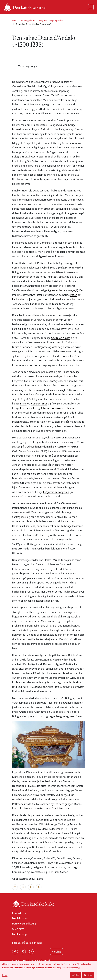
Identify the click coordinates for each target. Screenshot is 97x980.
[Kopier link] (23, 887)
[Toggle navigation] (91, 7)
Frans (23, 403)
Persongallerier (28, 20)
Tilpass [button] (5, 975)
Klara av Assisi (39, 403)
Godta (88, 975)
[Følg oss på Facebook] (15, 952)
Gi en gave (18, 929)
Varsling (57, 951)
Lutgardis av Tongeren (56, 492)
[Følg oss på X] (23, 952)
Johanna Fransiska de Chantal (57, 408)
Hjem (15, 20)
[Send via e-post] (15, 887)
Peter (74, 295)
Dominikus (18, 129)
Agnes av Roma (57, 290)
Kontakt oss (19, 913)
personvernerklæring (70, 968)
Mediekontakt (20, 918)
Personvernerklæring (24, 923)
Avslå (75, 975)
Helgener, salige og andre (51, 20)
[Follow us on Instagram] (31, 952)
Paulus (16, 299)
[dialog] (48, 970)
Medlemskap (19, 934)
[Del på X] (39, 887)
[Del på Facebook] (31, 887)
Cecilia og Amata (61, 338)
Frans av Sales (28, 408)
